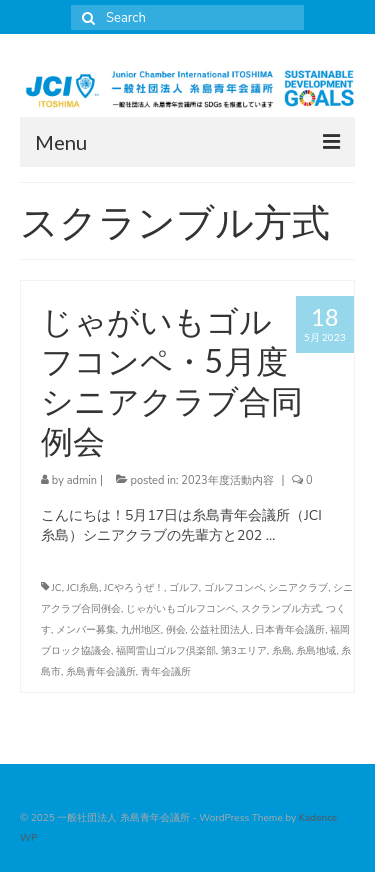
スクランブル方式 (281, 609)
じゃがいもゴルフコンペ (181, 609)
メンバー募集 (86, 630)
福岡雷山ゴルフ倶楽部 (166, 651)
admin (82, 480)
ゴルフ (184, 588)
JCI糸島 (83, 588)
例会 (176, 630)
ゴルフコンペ (234, 588)
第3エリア (244, 651)
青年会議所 (166, 672)
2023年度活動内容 (227, 480)
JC (57, 588)
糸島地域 (316, 651)
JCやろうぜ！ (134, 588)
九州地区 (141, 630)
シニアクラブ (298, 588)
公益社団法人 (220, 630)
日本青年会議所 (290, 630)
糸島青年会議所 (101, 672)
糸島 (282, 651)
